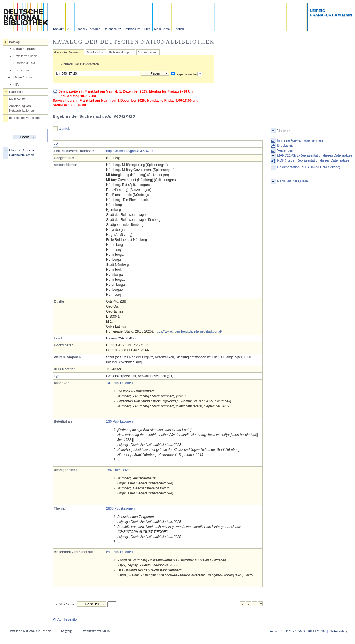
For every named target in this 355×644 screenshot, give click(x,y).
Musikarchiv (95, 52)
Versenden (285, 150)
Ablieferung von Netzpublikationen (21, 108)
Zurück (64, 129)
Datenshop (17, 92)
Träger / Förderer (88, 29)
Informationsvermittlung (25, 118)
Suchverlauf (21, 70)
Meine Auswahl (24, 77)
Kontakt (58, 29)
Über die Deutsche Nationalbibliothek (22, 153)
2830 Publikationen (120, 508)
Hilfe (147, 29)
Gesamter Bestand (67, 52)
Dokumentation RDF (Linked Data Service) (309, 167)
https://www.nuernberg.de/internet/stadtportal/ (188, 331)
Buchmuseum (147, 52)
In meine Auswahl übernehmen (300, 140)
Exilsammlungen (120, 52)
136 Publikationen (119, 421)
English (179, 29)
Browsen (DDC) (24, 63)
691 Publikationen (119, 552)
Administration (66, 620)
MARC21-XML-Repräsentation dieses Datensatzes (315, 155)
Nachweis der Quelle (292, 181)
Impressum (132, 29)
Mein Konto (162, 29)
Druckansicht (287, 145)
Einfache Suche (25, 49)
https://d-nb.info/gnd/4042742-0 (129, 151)
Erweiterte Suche (25, 56)
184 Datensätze (118, 470)
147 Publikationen (119, 383)
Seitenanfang (339, 631)
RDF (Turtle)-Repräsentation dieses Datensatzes (313, 160)
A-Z (70, 29)
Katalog (14, 42)
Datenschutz (112, 29)
